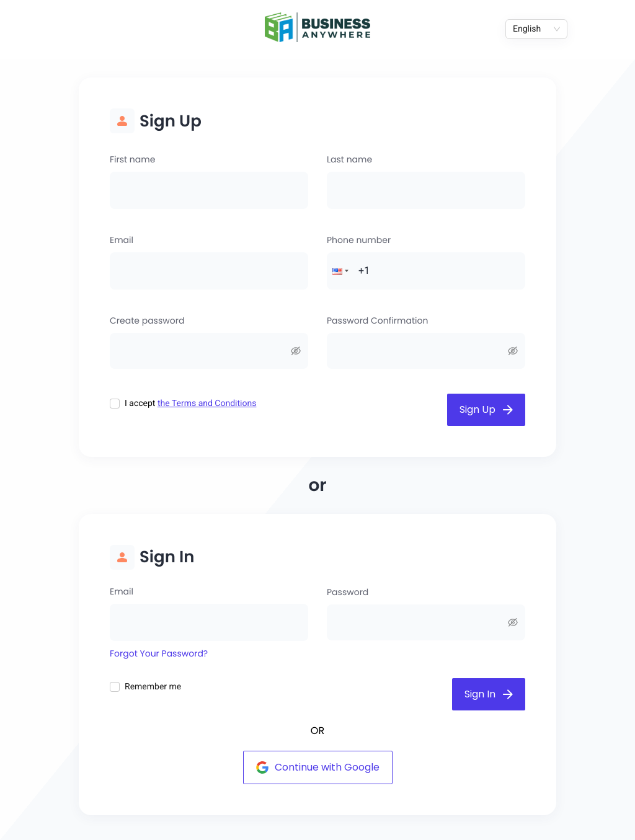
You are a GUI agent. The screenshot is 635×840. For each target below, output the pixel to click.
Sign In (489, 694)
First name (132, 159)
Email (122, 240)
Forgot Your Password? (159, 653)
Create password (147, 321)
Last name (349, 159)
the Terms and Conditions (207, 404)
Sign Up (486, 409)
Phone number (359, 240)
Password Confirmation (377, 321)
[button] (339, 271)
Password (348, 592)
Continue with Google (318, 767)
